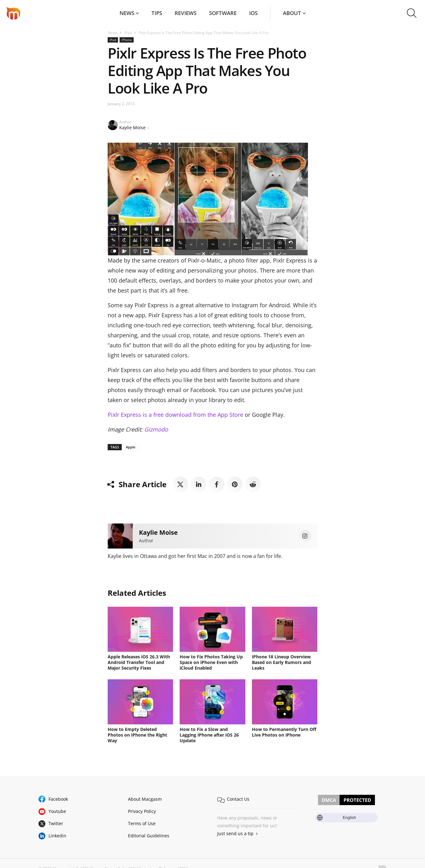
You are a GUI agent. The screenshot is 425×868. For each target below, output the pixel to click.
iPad (128, 33)
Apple (131, 447)
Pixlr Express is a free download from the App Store (175, 415)
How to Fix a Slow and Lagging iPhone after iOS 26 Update (209, 735)
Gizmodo (156, 429)
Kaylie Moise (132, 128)
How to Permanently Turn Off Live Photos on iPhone (284, 732)
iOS (253, 13)
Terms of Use (142, 823)
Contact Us (238, 799)
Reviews (186, 13)
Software (223, 13)
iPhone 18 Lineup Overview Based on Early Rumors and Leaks (282, 662)
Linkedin (57, 836)
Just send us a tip (235, 833)
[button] (412, 13)
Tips (157, 13)
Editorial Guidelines (149, 836)
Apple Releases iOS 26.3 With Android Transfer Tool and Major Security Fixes (139, 662)
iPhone (127, 40)
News (127, 13)
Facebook (58, 799)
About (292, 13)
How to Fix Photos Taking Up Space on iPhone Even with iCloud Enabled (211, 662)
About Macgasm (145, 799)
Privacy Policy (142, 811)
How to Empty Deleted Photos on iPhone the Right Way (137, 735)
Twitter (56, 823)
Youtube (57, 811)
